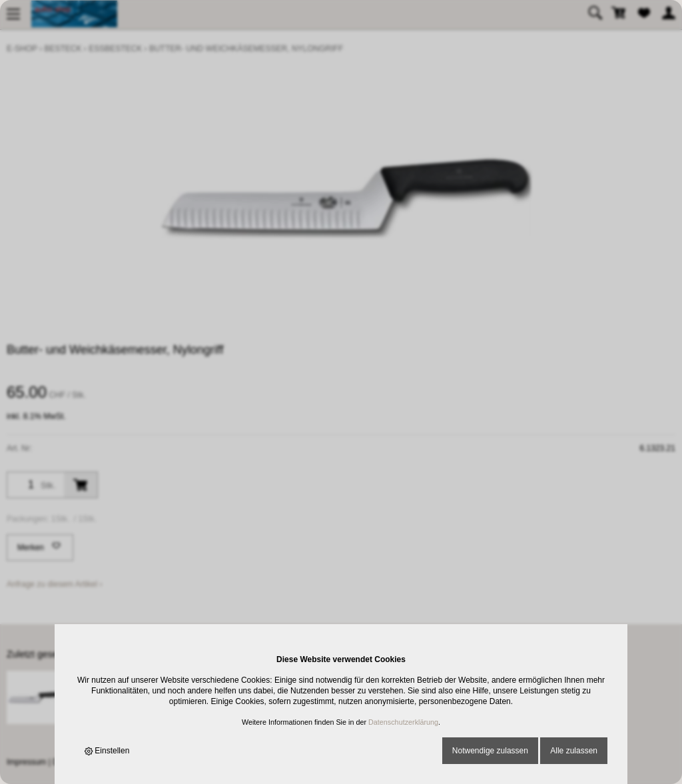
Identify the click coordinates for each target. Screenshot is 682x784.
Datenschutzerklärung (403, 722)
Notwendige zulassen (490, 751)
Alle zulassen (574, 751)
